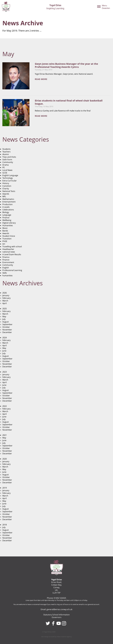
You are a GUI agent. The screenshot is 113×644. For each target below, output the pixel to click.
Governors (57, 617)
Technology (8, 178)
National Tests (9, 191)
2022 (5, 406)
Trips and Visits (9, 157)
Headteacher (8, 249)
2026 (5, 293)
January (6, 295)
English (6, 268)
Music (5, 228)
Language (7, 215)
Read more (41, 79)
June (4, 351)
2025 (5, 309)
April (4, 303)
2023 (5, 372)
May (4, 316)
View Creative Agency (64, 637)
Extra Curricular (10, 181)
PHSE (5, 241)
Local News (7, 170)
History (6, 183)
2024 (5, 338)
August (6, 322)
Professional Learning (12, 270)
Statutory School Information (56, 615)
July (4, 319)
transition (7, 186)
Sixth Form (7, 160)
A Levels (6, 207)
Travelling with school (12, 247)
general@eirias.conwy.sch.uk (59, 609)
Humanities (8, 225)
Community (8, 162)
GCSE (5, 173)
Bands (5, 231)
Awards (6, 194)
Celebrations (8, 210)
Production (7, 204)
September (7, 324)
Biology (6, 212)
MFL (4, 196)
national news (9, 252)
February (6, 298)
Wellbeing (7, 220)
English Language (10, 175)
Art (4, 244)
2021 (5, 435)
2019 (5, 488)
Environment (8, 262)
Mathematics (8, 199)
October (6, 327)
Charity (6, 189)
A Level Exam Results (12, 254)
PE (4, 167)
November (7, 330)
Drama (6, 165)
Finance (6, 218)
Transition (7, 239)
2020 (5, 459)
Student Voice (9, 236)
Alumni (6, 154)
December (7, 332)
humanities (7, 276)
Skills (5, 273)
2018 (5, 525)
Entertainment (9, 202)
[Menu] (104, 7)
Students (6, 149)
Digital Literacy (9, 223)
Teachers (6, 152)
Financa (6, 257)
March (5, 301)
